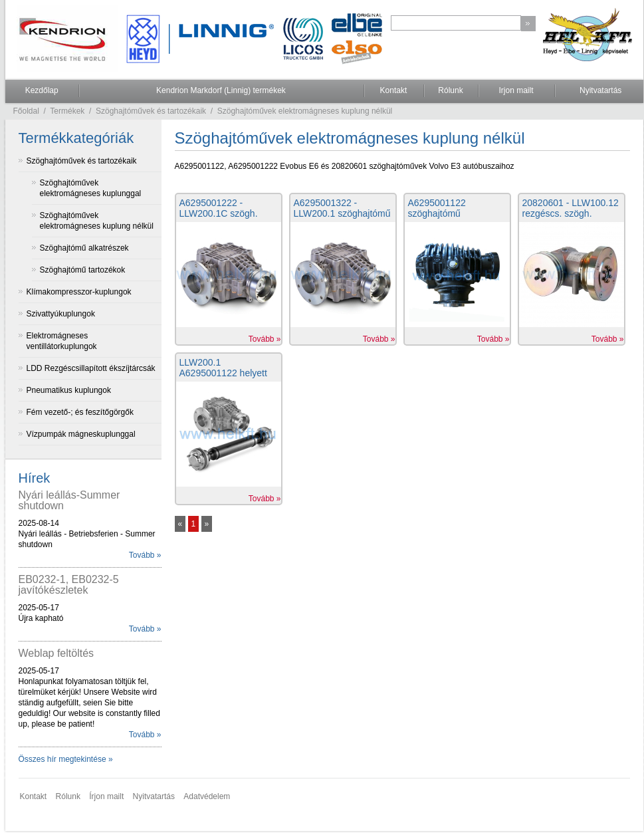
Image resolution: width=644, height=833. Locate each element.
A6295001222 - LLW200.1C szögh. (219, 208)
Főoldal (26, 111)
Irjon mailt (516, 90)
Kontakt (394, 90)
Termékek (67, 111)
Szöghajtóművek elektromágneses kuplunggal (91, 188)
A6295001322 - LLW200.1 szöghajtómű (342, 208)
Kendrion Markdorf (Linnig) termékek (221, 90)
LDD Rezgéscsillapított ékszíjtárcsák (91, 368)
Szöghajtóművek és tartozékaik (151, 111)
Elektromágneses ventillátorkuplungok (62, 341)
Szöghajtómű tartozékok (83, 270)
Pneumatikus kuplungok (69, 390)
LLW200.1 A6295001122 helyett (223, 368)
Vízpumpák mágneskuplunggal (81, 434)
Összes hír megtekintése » (66, 759)
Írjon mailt (106, 796)
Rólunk (450, 90)
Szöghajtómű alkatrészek (84, 248)
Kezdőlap (42, 90)
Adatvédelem (207, 796)
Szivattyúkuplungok (61, 314)
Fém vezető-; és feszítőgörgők (80, 412)
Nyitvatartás (600, 90)
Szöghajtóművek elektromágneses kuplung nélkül (305, 111)
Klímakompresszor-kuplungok (79, 292)
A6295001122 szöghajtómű (437, 208)
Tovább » (145, 555)
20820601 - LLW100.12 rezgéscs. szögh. (571, 208)
